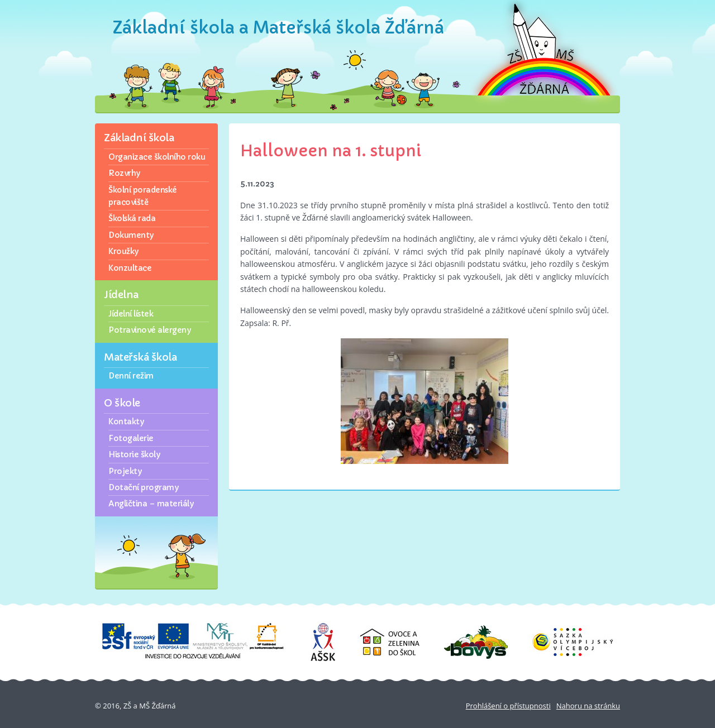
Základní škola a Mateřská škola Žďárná (278, 28)
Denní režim (131, 376)
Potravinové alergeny (149, 330)
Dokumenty (131, 235)
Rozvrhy (124, 173)
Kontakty (126, 422)
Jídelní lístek (131, 314)
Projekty (125, 471)
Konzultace (130, 268)
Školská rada (132, 218)
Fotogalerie (131, 438)
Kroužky (123, 251)
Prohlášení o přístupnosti (508, 706)
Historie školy (134, 454)
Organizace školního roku (157, 157)
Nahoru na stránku (588, 706)
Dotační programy (143, 487)
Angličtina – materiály (151, 504)
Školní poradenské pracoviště (143, 196)
